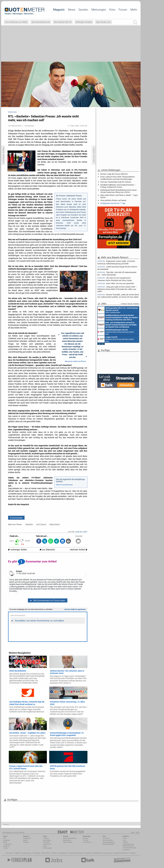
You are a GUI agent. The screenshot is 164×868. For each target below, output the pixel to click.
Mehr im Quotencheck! (64, 485)
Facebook (6, 846)
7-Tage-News (7, 844)
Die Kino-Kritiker (108, 840)
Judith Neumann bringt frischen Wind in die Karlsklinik (117, 268)
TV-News (46, 838)
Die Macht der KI (63, 22)
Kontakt (125, 842)
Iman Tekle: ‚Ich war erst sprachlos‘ (116, 283)
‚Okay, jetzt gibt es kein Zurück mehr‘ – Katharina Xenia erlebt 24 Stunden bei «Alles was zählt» (117, 289)
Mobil (5, 842)
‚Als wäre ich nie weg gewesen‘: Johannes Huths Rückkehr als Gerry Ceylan (115, 279)
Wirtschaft (46, 842)
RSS (5, 838)
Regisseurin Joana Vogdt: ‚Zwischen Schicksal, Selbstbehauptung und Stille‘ (116, 262)
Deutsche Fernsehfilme (121, 853)
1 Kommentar (29, 126)
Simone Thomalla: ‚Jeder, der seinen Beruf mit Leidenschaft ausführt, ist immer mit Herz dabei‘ (118, 296)
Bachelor (29, 524)
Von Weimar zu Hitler (16, 22)
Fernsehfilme (88, 853)
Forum (123, 9)
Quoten (83, 9)
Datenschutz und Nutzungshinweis (128, 845)
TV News (53, 853)
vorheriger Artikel (17, 550)
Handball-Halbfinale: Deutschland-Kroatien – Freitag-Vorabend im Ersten (118, 186)
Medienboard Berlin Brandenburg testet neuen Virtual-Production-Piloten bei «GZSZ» (118, 191)
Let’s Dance (41, 524)
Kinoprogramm (108, 853)
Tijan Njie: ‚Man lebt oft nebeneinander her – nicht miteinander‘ (117, 273)
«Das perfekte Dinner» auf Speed (113, 200)
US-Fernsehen (47, 848)
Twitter (5, 848)
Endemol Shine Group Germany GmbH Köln (116, 332)
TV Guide (71, 853)
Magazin (59, 9)
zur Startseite (47, 550)
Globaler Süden (84, 22)
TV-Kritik (85, 840)
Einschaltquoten (62, 853)
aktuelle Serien (97, 853)
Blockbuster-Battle (108, 844)
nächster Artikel (79, 550)
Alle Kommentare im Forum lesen (48, 600)
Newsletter (6, 840)
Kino (112, 9)
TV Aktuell (17, 853)
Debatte (85, 838)
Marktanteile (67, 840)
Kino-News (106, 838)
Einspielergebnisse (109, 842)
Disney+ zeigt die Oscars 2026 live (114, 174)
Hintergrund (27, 838)
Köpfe (45, 846)
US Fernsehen (45, 853)
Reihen (25, 840)
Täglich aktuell (68, 842)
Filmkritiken (36, 853)
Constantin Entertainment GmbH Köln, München (117, 325)
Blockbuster (79, 853)
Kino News (9, 853)
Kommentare (16, 518)
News (72, 9)
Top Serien (132, 853)
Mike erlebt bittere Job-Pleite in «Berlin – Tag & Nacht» (119, 196)
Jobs (124, 840)
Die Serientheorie (41, 22)
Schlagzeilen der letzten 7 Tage (113, 203)
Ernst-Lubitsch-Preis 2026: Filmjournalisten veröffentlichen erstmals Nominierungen (117, 178)
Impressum (126, 850)
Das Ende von (103, 22)
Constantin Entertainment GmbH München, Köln (118, 317)
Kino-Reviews (87, 842)
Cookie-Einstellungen (129, 848)
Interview (26, 842)
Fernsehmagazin (26, 853)
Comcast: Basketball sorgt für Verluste (116, 182)
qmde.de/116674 (81, 532)
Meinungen (99, 9)
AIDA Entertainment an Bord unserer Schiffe (118, 310)
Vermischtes (47, 840)
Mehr (134, 9)
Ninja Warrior (55, 524)
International (47, 844)
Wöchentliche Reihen (70, 838)
